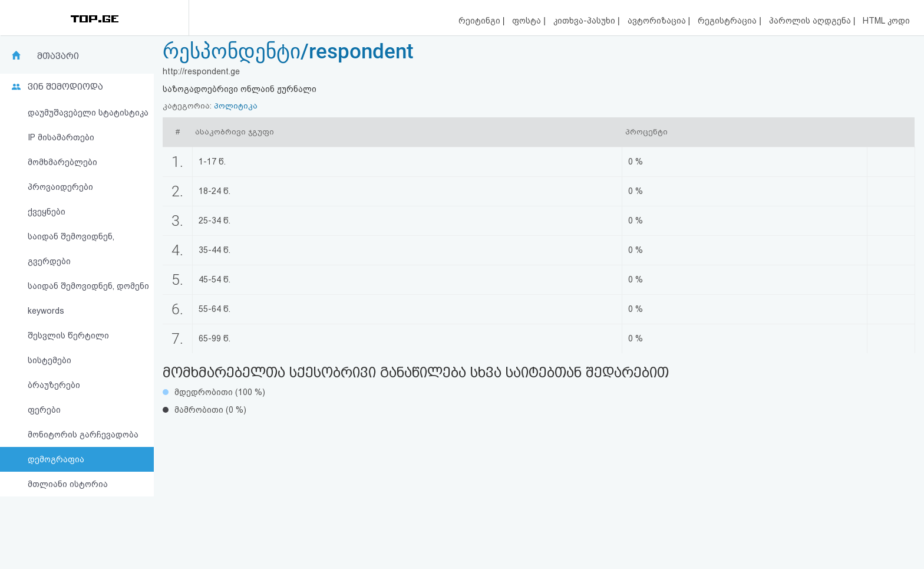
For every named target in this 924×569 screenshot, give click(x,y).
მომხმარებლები (62, 162)
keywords (46, 311)
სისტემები (49, 360)
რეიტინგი (481, 21)
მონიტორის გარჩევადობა (83, 435)
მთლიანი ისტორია (68, 484)
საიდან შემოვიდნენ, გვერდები (71, 249)
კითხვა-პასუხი (585, 21)
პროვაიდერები (60, 187)
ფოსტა (528, 21)
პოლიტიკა (236, 106)
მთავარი (58, 56)
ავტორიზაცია (658, 21)
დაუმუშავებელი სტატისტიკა (88, 113)
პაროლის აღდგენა (811, 21)
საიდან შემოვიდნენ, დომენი (88, 286)
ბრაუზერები (54, 385)
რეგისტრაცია (728, 21)
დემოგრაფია (56, 459)
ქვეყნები (47, 212)
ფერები (44, 410)
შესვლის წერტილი (68, 336)
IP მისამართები (61, 137)
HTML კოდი (886, 21)
